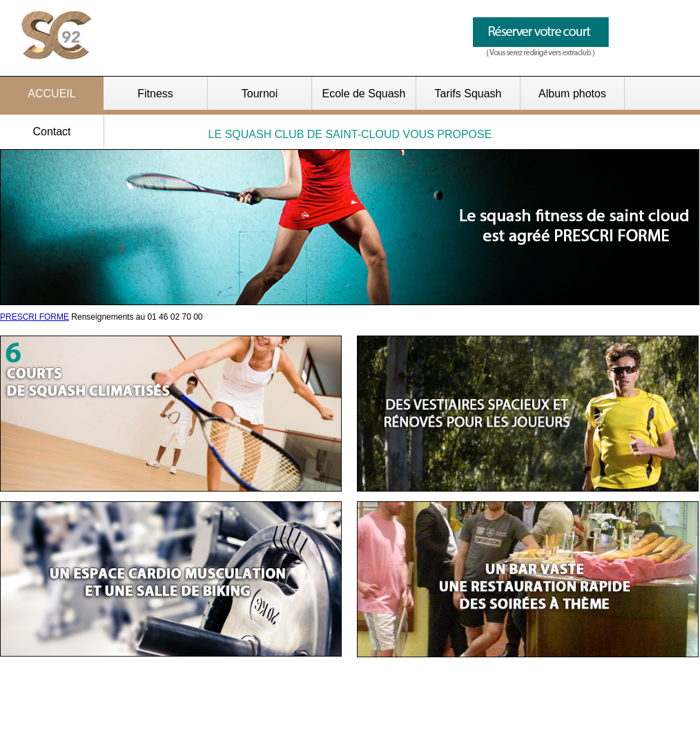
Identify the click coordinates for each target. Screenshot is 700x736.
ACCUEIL (51, 94)
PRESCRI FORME (35, 317)
